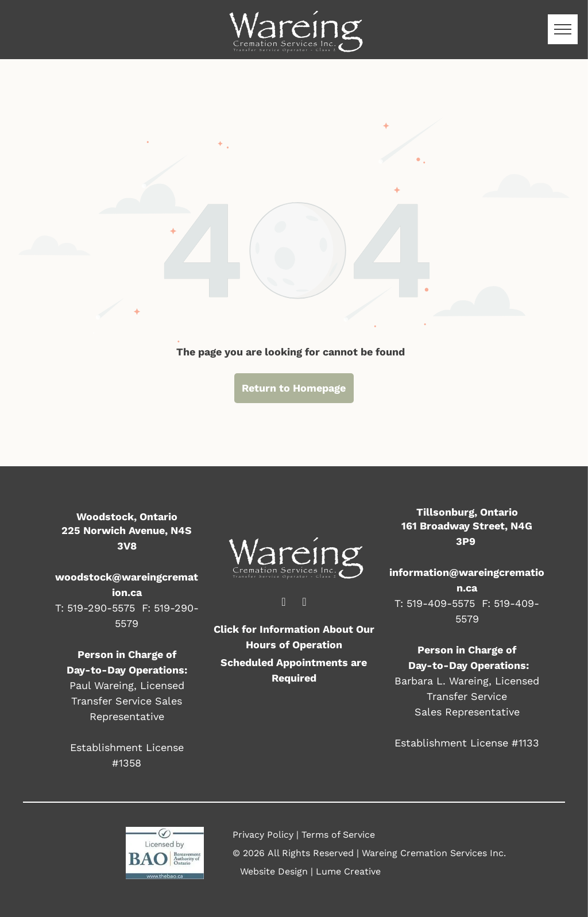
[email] (304, 603)
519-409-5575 (441, 603)
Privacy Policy (263, 835)
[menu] (563, 29)
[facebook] (284, 603)
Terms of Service (338, 835)
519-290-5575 (101, 608)
